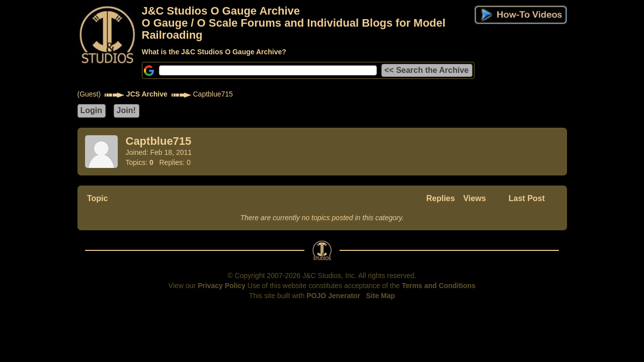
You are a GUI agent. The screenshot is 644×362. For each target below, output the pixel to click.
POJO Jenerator (333, 296)
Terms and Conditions (438, 286)
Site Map (381, 296)
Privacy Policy (222, 286)
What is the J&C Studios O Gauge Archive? (214, 52)
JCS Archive (147, 94)
